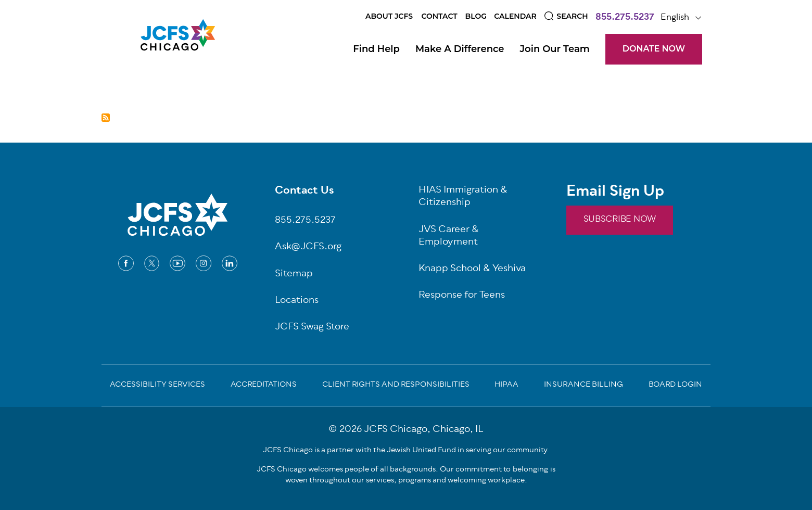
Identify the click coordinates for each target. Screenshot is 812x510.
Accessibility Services (157, 386)
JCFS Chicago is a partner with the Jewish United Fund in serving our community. (406, 450)
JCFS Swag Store (312, 328)
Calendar (515, 16)
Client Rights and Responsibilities (396, 386)
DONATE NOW (654, 49)
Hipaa (506, 386)
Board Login (675, 386)
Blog (476, 16)
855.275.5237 (625, 18)
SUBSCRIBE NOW (620, 220)
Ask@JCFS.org (308, 247)
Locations (297, 301)
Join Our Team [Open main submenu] (555, 49)
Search (572, 16)
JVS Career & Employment (449, 237)
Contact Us (304, 192)
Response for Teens (462, 296)
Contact (439, 16)
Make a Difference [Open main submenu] (460, 49)
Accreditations (264, 386)
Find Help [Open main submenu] (376, 49)
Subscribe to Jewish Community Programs (106, 118)
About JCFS (389, 16)
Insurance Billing (583, 386)
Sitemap (294, 275)
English (675, 18)
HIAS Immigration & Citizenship (463, 197)
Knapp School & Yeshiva (472, 269)
